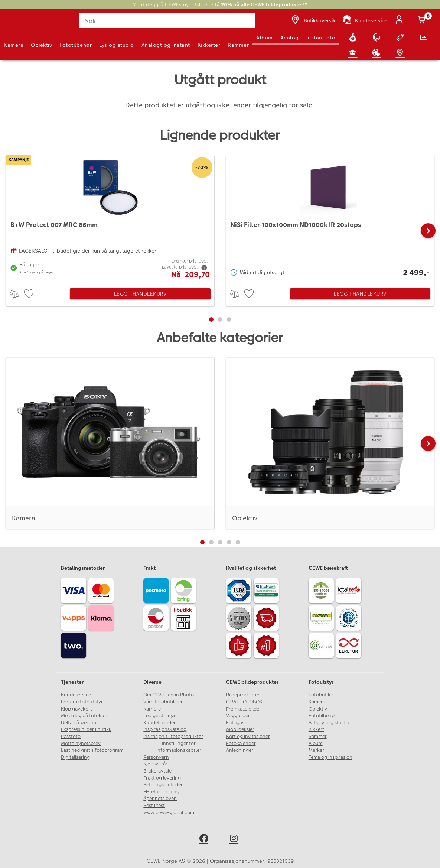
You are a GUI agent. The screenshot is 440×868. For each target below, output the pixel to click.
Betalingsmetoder (163, 785)
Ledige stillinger (161, 716)
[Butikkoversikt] (313, 20)
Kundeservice (76, 695)
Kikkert (316, 729)
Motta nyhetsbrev (81, 744)
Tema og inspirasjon (330, 757)
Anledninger (240, 750)
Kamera (14, 45)
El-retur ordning (161, 792)
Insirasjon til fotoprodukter (173, 737)
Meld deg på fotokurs (85, 716)
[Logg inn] (401, 20)
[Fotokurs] (354, 53)
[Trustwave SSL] (267, 592)
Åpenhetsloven (160, 799)
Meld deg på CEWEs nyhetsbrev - (220, 5)
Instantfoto (321, 38)
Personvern (156, 757)
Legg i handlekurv (140, 294)
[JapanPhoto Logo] (21, 25)
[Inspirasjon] (378, 53)
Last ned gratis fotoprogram (92, 750)
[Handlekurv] (423, 20)
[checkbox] (30, 294)
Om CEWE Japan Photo (169, 695)
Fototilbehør (76, 45)
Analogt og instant (166, 45)
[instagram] (235, 840)
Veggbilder (238, 716)
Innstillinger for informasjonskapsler (179, 747)
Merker (316, 750)
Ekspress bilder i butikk (86, 729)
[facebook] (205, 840)
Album (265, 38)
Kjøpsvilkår (155, 764)
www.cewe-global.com (169, 813)
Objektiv (41, 45)
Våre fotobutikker (163, 702)
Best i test (154, 806)
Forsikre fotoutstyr (82, 702)
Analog (290, 38)
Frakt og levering (162, 778)
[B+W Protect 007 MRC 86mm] (110, 217)
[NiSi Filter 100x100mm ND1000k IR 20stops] (330, 217)
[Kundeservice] (364, 20)
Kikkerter (209, 45)
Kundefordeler (159, 723)
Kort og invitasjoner (248, 737)
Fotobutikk (321, 695)
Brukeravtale (157, 771)
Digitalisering (75, 757)
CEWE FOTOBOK (244, 702)
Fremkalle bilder (244, 709)
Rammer (238, 45)
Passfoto (71, 737)
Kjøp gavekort (76, 709)
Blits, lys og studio (329, 723)
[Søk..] (167, 20)
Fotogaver (238, 723)
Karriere (152, 709)
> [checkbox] (17, 294)
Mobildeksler (240, 729)
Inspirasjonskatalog (165, 729)
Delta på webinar (79, 723)
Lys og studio (117, 45)
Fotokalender (241, 744)
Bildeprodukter (243, 695)
